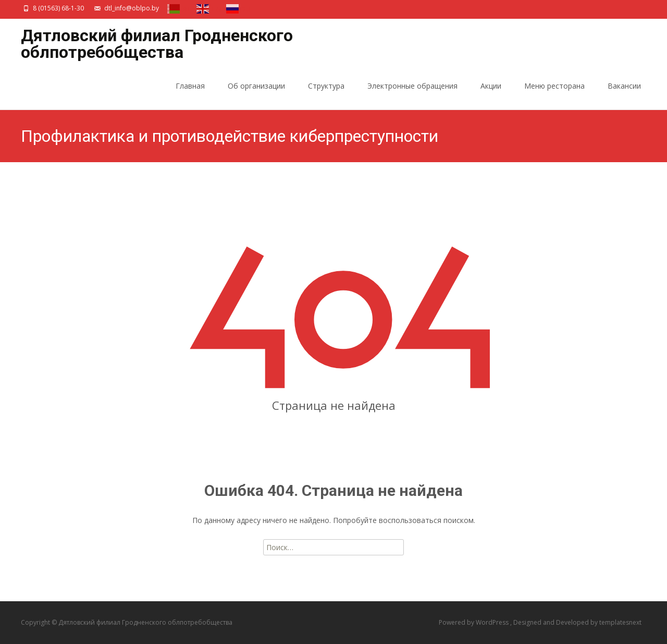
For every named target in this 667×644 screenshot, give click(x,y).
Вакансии (624, 95)
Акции (491, 95)
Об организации (256, 95)
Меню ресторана (554, 95)
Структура (326, 95)
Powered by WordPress (474, 622)
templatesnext (620, 622)
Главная (190, 95)
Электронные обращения (412, 95)
